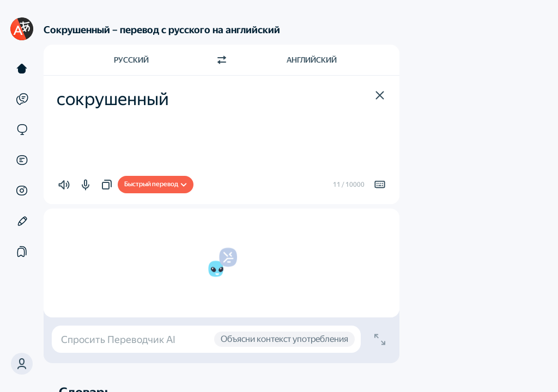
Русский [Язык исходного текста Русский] (131, 60)
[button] (22, 364)
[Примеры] (22, 99)
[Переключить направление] (222, 60)
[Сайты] (22, 130)
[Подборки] (22, 252)
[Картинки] (22, 191)
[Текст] (22, 69)
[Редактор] (22, 221)
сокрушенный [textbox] (113, 99)
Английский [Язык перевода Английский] (312, 60)
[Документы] (22, 160)
